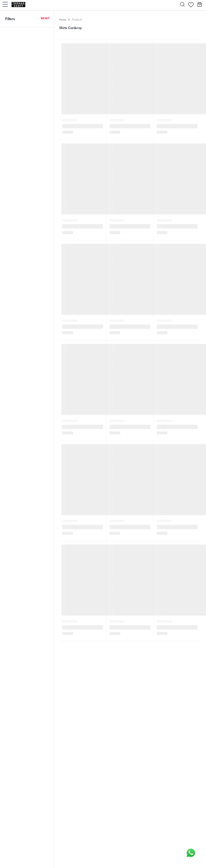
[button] (200, 4)
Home (63, 20)
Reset (45, 18)
